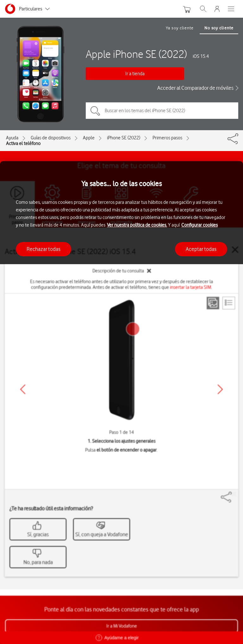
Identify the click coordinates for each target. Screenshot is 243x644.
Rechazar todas (44, 249)
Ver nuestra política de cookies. (137, 225)
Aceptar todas (201, 249)
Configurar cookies (199, 225)
